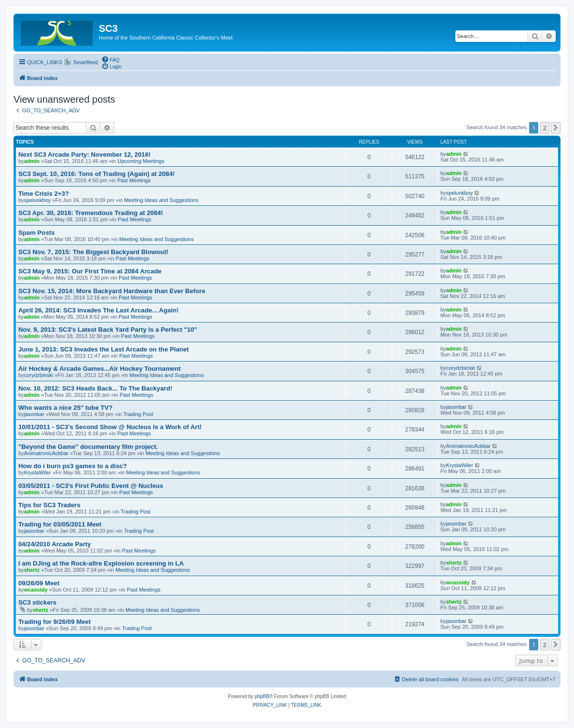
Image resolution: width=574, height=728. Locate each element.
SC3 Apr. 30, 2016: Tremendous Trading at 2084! (91, 213)
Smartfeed (86, 62)
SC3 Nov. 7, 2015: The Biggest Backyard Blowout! (93, 252)
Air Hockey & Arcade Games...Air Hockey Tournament (99, 369)
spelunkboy (38, 200)
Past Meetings (134, 180)
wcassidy (36, 590)
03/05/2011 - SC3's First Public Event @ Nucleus (91, 486)
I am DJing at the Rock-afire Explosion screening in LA (101, 563)
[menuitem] (110, 59)
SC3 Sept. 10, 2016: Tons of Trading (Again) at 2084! (96, 174)
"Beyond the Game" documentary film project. (88, 447)
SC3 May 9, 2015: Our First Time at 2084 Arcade (90, 271)
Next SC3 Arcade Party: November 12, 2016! (84, 155)
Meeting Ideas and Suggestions (162, 200)
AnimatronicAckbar (46, 453)
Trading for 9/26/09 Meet (55, 622)
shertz (32, 570)
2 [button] (545, 128)
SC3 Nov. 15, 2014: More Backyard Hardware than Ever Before (112, 291)
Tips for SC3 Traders (49, 505)
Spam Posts (37, 233)
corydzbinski (39, 375)
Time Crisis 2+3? (44, 194)
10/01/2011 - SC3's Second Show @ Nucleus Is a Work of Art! (110, 427)
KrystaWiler (38, 472)
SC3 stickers (37, 602)
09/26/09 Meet (39, 583)
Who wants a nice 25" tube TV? (65, 408)
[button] (556, 128)
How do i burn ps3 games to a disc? (73, 466)
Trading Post (138, 414)
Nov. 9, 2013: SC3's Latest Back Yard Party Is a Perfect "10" (108, 330)
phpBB (262, 696)
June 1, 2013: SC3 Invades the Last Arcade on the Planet (104, 349)
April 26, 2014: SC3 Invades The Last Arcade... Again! (99, 310)
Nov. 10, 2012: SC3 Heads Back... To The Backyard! (95, 388)
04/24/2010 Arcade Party (55, 544)
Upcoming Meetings (141, 161)
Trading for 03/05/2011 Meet (60, 524)
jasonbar (34, 414)
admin (32, 161)
